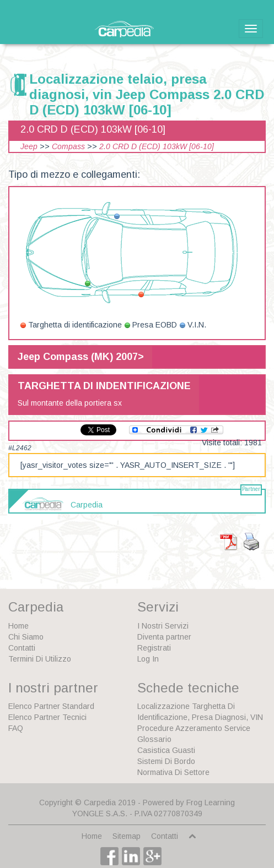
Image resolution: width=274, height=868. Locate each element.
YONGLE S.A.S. (100, 814)
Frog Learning (211, 803)
